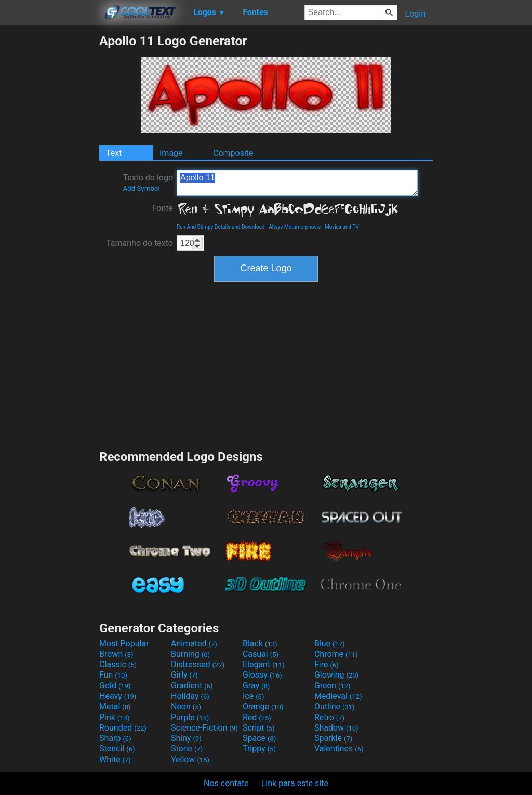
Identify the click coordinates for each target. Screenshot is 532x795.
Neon (186, 706)
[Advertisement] (49, 189)
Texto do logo (148, 182)
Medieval (338, 696)
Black (260, 644)
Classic (118, 664)
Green (332, 686)
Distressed (198, 664)
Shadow (336, 728)
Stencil (117, 748)
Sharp (115, 738)
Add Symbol (141, 188)
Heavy (118, 696)
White (115, 759)
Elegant (264, 664)
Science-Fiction (204, 728)
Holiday (190, 696)
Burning (190, 654)
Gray (256, 686)
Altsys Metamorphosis (295, 227)
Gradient (192, 686)
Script (259, 728)
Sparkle (333, 738)
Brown (116, 654)
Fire (327, 664)
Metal (115, 706)
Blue (330, 644)
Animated (194, 644)
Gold (115, 686)
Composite (233, 153)
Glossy (262, 675)
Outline (335, 706)
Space (259, 738)
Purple (190, 717)
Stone (187, 748)
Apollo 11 (297, 183)
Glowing (336, 675)
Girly (184, 675)
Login (415, 14)
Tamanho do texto (139, 243)
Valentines (339, 748)
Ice (253, 696)
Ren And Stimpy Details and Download (221, 227)
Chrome (336, 654)
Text (114, 153)
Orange (263, 706)
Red (257, 717)
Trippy (259, 748)
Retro (329, 717)
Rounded (123, 728)
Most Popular (124, 644)
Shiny (186, 738)
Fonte (163, 208)
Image (171, 153)
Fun (113, 675)
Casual (261, 654)
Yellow (190, 759)
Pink (115, 717)
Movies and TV (342, 227)
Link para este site (295, 783)
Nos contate (226, 783)
